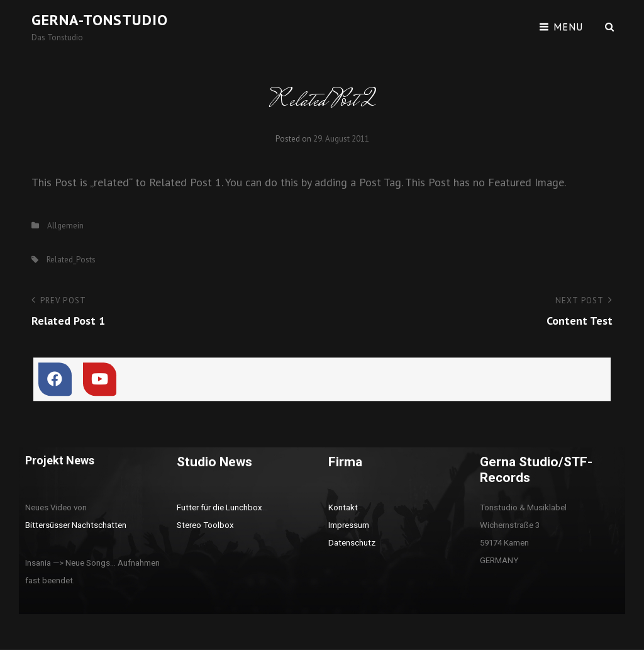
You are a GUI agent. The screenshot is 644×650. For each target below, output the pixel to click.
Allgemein (65, 226)
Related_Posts (71, 260)
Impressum (349, 525)
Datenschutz (352, 543)
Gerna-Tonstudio (100, 20)
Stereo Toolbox (205, 525)
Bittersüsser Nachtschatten (76, 525)
